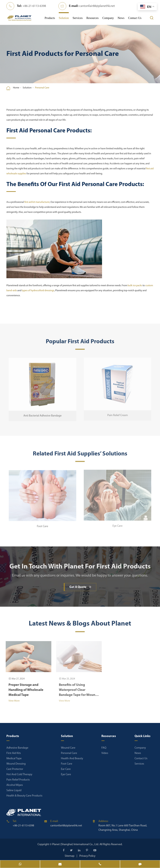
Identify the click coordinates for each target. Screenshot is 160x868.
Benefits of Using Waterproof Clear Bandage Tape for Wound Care (76, 690)
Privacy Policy (87, 856)
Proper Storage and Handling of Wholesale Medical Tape (24, 690)
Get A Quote (80, 587)
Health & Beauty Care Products (24, 796)
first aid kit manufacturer (37, 202)
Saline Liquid (14, 790)
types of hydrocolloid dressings (38, 291)
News (121, 18)
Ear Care (66, 769)
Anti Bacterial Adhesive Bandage (42, 414)
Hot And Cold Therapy (19, 775)
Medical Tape (14, 759)
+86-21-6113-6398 (34, 6)
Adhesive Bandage (17, 748)
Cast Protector (15, 769)
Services (77, 18)
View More (12, 701)
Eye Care (117, 524)
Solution (64, 18)
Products (50, 18)
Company (108, 18)
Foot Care (42, 524)
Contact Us (135, 18)
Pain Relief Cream (118, 414)
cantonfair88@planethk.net (97, 6)
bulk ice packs (135, 286)
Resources (92, 18)
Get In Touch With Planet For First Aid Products (80, 568)
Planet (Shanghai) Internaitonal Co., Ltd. (76, 844)
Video (105, 753)
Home (16, 88)
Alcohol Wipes (15, 785)
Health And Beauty (72, 759)
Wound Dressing (16, 764)
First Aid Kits (14, 753)
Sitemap (70, 856)
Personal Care (42, 88)
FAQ (104, 748)
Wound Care (68, 748)
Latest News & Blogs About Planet (80, 625)
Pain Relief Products (18, 780)
